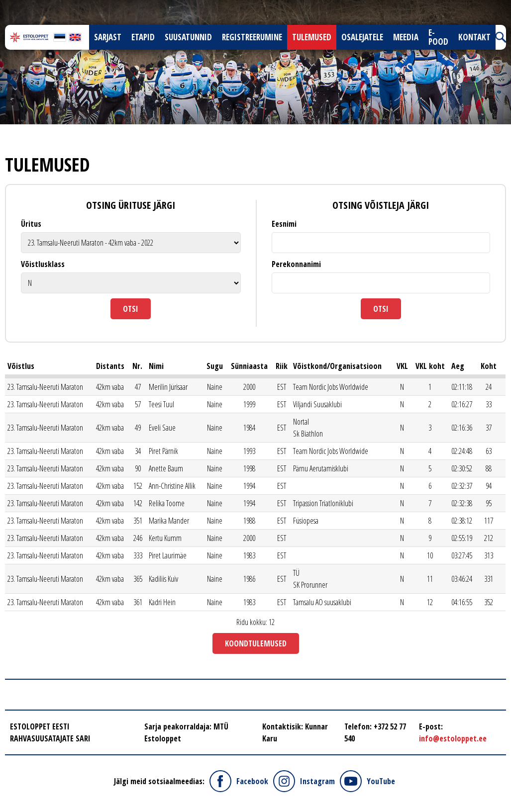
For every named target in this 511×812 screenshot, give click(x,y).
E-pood (438, 37)
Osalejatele (362, 37)
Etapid (143, 37)
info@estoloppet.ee (453, 738)
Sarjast (108, 37)
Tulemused (312, 37)
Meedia (406, 37)
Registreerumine (252, 37)
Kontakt (474, 37)
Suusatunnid (188, 37)
